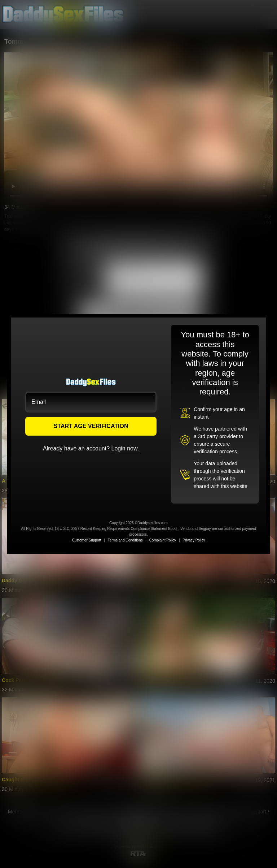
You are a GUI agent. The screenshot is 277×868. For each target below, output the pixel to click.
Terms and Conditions (125, 540)
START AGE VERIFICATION (91, 426)
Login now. (125, 448)
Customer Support (86, 540)
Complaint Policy (163, 540)
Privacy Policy (194, 540)
